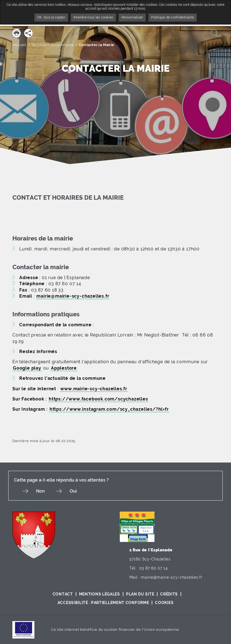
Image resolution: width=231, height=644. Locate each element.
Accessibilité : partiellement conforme (103, 603)
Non (40, 491)
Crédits (169, 594)
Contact (63, 594)
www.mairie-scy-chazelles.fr (94, 389)
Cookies (164, 603)
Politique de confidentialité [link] (172, 17)
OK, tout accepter (51, 17)
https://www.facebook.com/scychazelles (98, 399)
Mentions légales (100, 594)
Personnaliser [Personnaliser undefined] (132, 17)
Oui (73, 491)
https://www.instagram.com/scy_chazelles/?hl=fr (109, 409)
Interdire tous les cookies (93, 17)
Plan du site (140, 594)
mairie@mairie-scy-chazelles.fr (73, 296)
